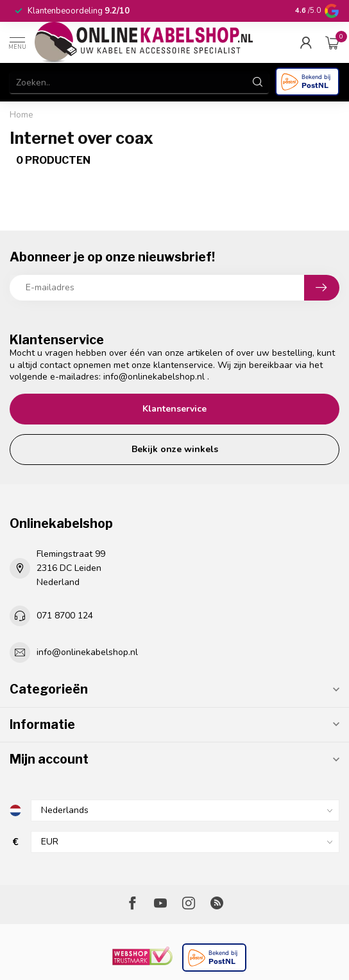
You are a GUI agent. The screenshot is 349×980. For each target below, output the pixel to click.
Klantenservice (174, 409)
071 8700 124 (65, 616)
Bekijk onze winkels (175, 449)
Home (21, 115)
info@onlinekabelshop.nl (154, 377)
